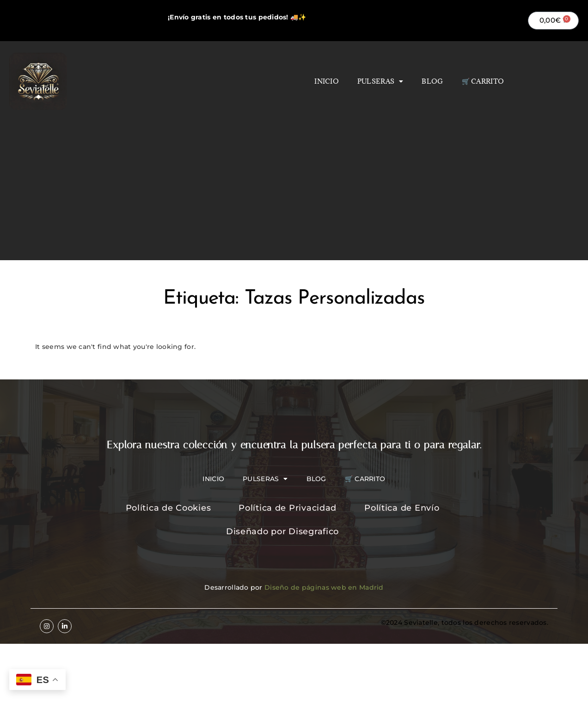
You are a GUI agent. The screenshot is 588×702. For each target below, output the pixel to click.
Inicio (327, 81)
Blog (432, 81)
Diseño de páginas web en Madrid (324, 587)
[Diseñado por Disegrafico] (294, 532)
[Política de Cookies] (180, 508)
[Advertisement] (294, 179)
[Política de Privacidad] (299, 508)
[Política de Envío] (413, 508)
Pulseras (380, 81)
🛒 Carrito (483, 81)
